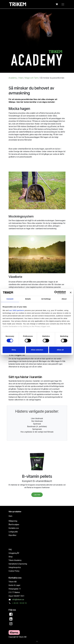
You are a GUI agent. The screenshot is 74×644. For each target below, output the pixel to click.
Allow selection (37, 350)
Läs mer (37, 495)
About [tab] (64, 299)
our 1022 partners (17, 310)
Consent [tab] (10, 299)
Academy (13, 78)
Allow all (60, 350)
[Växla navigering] (63, 4)
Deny (14, 350)
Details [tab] (28, 299)
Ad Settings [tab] (46, 299)
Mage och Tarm (32, 78)
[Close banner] (71, 292)
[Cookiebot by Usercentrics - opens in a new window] (56, 292)
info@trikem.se (18, 600)
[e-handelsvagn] (57, 4)
